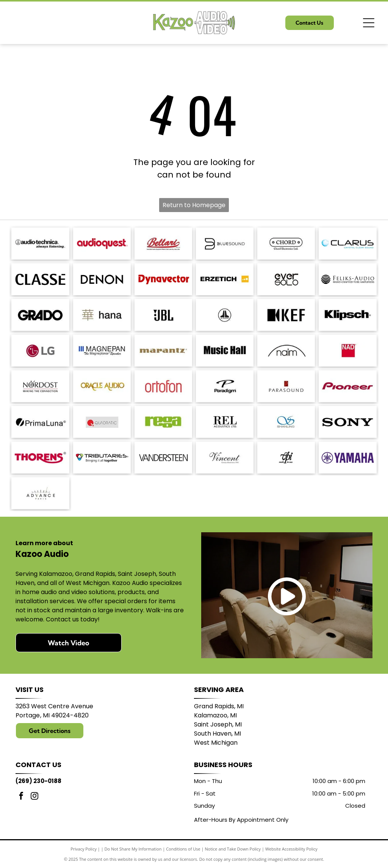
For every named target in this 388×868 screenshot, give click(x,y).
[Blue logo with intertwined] (286, 422)
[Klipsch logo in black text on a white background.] (347, 315)
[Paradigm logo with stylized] (225, 386)
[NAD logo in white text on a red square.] (347, 351)
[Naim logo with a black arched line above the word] (286, 351)
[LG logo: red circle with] (40, 351)
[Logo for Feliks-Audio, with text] (347, 279)
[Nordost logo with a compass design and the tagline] (40, 386)
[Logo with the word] (347, 244)
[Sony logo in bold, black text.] (347, 422)
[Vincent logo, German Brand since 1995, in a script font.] (225, 458)
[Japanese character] (102, 315)
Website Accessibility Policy (291, 849)
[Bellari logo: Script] (163, 244)
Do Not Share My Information (133, 849)
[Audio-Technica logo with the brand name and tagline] (40, 244)
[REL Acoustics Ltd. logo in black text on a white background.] (225, 422)
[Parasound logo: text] (286, 386)
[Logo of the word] (163, 422)
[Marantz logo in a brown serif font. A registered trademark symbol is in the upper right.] (163, 351)
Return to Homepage (194, 205)
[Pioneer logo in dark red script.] (347, 386)
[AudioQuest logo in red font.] (102, 244)
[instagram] (34, 797)
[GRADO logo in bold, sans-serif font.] (40, 315)
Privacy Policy (84, 849)
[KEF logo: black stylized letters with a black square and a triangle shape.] (286, 315)
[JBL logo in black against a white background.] (163, 315)
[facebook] (21, 797)
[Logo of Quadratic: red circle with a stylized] (102, 422)
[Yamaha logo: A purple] (347, 458)
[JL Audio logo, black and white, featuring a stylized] (225, 315)
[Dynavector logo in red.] (163, 279)
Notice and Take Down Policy (233, 849)
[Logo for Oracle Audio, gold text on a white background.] (102, 386)
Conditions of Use (183, 849)
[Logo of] (286, 279)
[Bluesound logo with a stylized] (225, 244)
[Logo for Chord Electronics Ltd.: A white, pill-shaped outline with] (286, 244)
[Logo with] (40, 493)
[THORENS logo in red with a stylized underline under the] (40, 458)
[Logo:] (286, 458)
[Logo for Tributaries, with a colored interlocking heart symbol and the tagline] (102, 458)
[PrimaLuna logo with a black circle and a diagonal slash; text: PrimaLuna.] (40, 422)
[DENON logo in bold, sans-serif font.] (102, 279)
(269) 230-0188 (38, 781)
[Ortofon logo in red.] (163, 386)
